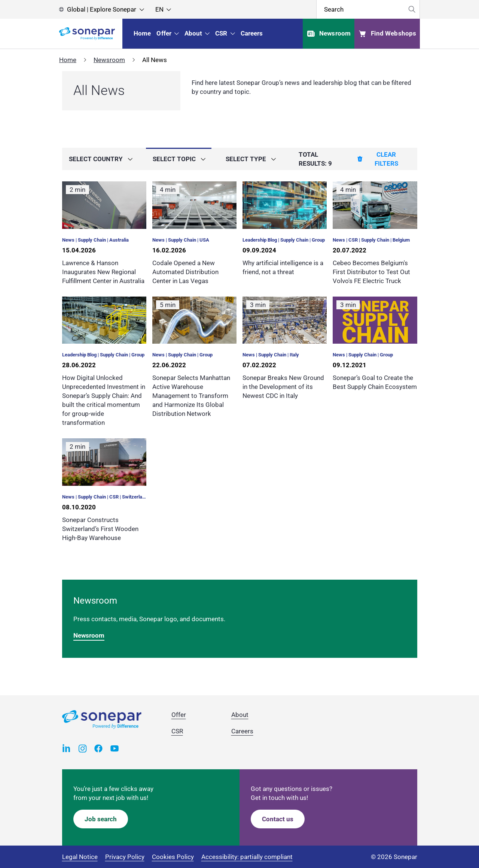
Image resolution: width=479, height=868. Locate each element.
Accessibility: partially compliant (247, 857)
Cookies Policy (173, 857)
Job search (101, 819)
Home (68, 60)
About (240, 715)
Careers (242, 731)
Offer (179, 715)
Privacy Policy (125, 857)
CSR (177, 731)
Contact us (278, 819)
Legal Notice (80, 857)
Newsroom (109, 60)
